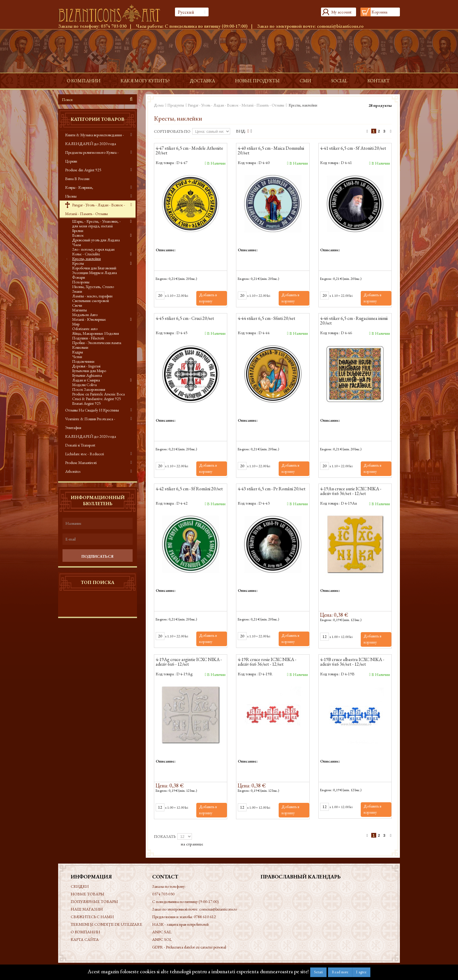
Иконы (71, 196)
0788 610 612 (205, 917)
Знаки (77, 291)
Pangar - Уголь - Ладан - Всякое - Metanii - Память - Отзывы (95, 209)
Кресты (78, 263)
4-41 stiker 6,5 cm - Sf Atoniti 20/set (353, 149)
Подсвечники (83, 361)
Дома (159, 105)
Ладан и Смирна (86, 380)
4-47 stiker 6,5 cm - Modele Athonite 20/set (189, 151)
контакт (379, 81)
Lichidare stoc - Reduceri (85, 454)
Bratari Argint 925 (86, 403)
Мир (76, 324)
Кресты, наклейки (86, 259)
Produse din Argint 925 (83, 170)
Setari (318, 972)
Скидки (80, 886)
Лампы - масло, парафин (92, 296)
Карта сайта (85, 939)
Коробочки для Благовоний (94, 268)
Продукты (176, 105)
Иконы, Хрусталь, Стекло (93, 287)
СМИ (305, 81)
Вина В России (77, 179)
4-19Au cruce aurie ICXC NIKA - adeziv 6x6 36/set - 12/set (351, 491)
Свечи (77, 305)
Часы (77, 245)
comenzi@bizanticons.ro (340, 26)
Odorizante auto (85, 329)
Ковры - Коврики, (79, 187)
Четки (77, 357)
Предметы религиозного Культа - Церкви (92, 157)
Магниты (79, 310)
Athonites (73, 471)
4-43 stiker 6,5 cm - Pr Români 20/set (272, 489)
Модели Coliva (84, 385)
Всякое (78, 235)
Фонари (79, 277)
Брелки (78, 231)
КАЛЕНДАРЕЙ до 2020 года (91, 436)
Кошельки (80, 347)
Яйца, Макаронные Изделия (96, 333)
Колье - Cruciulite (86, 254)
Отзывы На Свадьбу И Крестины (92, 410)
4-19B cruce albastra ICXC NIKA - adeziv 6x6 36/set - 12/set (352, 662)
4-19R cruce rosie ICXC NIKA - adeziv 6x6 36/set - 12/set (267, 662)
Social (339, 81)
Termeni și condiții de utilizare (106, 924)
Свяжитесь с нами (92, 917)
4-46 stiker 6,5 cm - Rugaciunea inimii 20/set (354, 321)
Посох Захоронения (89, 389)
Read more (340, 972)
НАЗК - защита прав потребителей (180, 924)
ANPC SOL (162, 939)
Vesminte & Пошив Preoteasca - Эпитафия (90, 423)
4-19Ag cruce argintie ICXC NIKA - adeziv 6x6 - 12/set (189, 662)
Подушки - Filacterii (88, 338)
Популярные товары (94, 901)
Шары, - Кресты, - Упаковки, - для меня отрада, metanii (96, 224)
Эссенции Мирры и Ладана (94, 273)
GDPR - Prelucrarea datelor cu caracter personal (189, 947)
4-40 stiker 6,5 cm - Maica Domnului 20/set (271, 151)
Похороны (81, 282)
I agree (361, 972)
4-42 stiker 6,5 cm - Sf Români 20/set (189, 489)
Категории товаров (98, 119)
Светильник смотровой (91, 301)
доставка (202, 81)
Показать (165, 836)
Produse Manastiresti (81, 463)
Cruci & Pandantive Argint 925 (97, 399)
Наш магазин (87, 909)
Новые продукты (257, 81)
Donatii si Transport (80, 445)
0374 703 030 (114, 26)
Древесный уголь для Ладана (96, 240)
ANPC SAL (162, 932)
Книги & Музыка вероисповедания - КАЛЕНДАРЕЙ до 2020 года (94, 139)
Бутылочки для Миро (89, 371)
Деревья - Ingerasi (86, 366)
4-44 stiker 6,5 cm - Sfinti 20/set (267, 319)
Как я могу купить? (145, 81)
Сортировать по (172, 131)
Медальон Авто (85, 315)
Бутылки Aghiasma (87, 375)
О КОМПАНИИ (84, 81)
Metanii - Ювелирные (89, 319)
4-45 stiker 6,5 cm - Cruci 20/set (185, 319)
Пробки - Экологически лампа (97, 343)
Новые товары (87, 894)
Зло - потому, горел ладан (93, 249)
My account (341, 12)
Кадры (78, 352)
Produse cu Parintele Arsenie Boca (98, 394)
